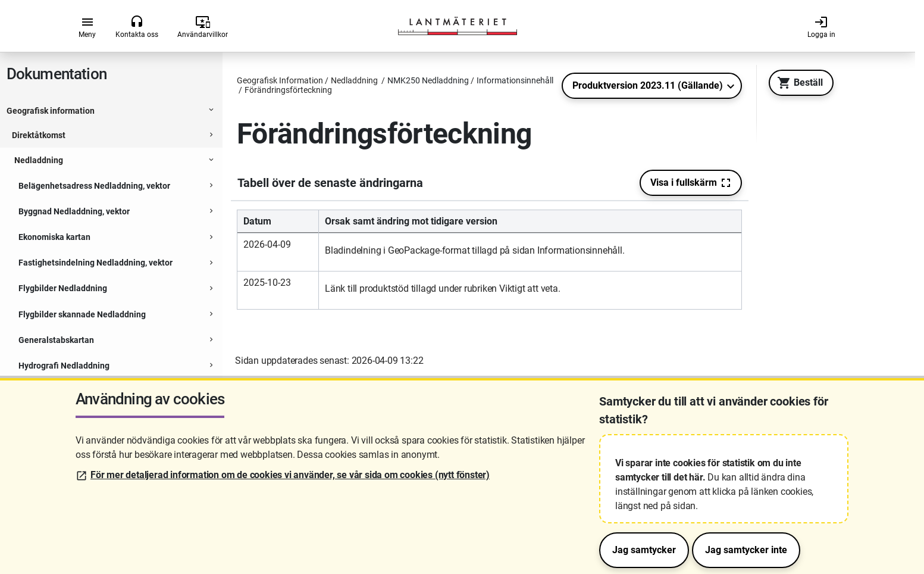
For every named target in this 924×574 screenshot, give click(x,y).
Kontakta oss (137, 27)
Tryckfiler (64, 167)
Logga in (821, 27)
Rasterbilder (70, 195)
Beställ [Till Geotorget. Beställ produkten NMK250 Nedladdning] (797, 83)
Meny (87, 27)
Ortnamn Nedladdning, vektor (74, 332)
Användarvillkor (203, 27)
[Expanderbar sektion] (211, 115)
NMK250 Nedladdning (60, 114)
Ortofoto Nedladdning (60, 358)
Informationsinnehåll (69, 140)
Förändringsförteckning (91, 251)
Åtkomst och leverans (71, 279)
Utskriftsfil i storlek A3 (88, 223)
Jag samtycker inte (746, 550)
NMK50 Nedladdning (58, 307)
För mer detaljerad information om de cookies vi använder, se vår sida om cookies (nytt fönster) (290, 475)
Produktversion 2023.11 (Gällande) (648, 85)
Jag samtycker (644, 550)
